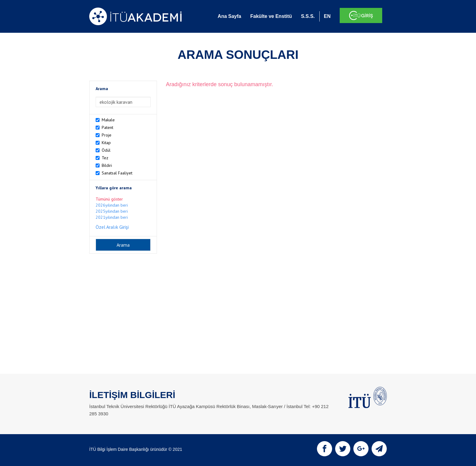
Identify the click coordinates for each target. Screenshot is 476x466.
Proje (107, 135)
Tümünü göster (109, 199)
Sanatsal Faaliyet (117, 173)
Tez (105, 158)
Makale (108, 120)
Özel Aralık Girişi (112, 227)
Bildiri (107, 165)
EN (327, 16)
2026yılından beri (112, 205)
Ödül (106, 150)
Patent (107, 127)
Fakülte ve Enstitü (271, 16)
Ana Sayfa (229, 16)
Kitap (106, 143)
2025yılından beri (112, 211)
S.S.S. (308, 16)
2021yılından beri (112, 217)
